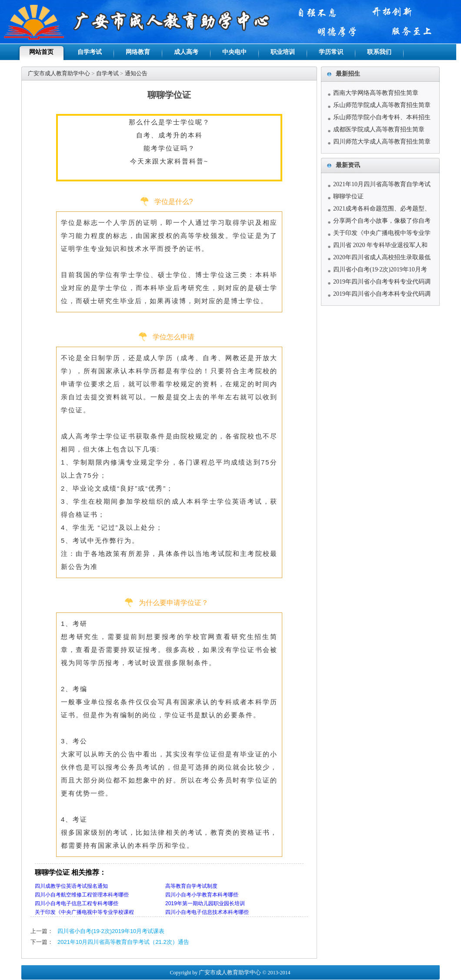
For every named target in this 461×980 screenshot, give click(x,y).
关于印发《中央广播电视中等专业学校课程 (84, 912)
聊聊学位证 (348, 196)
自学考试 (90, 52)
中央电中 (234, 52)
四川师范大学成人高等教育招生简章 (382, 142)
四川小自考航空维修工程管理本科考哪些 (82, 895)
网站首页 (41, 52)
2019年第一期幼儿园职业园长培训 (205, 903)
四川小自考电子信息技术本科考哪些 (207, 912)
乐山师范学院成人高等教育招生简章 (382, 105)
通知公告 (136, 73)
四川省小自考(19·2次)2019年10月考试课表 (111, 931)
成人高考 (186, 52)
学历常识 (331, 52)
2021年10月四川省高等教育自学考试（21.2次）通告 (123, 942)
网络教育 (138, 52)
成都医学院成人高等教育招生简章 (379, 129)
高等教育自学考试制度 (191, 886)
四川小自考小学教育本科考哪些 (202, 895)
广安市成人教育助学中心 (59, 73)
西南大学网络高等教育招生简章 (376, 93)
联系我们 (379, 52)
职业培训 (283, 52)
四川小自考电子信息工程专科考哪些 (77, 903)
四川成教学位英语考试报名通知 (71, 886)
